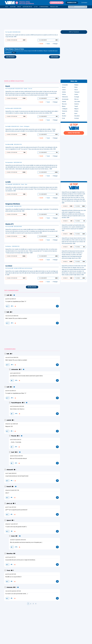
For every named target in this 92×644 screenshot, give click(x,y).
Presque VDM (54, 7)
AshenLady (10, 587)
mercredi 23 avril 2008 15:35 (12, 316)
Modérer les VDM (72, 3)
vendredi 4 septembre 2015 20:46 (18, 540)
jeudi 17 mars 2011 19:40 (11, 507)
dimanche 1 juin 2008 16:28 (12, 424)
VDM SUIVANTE (54, 57)
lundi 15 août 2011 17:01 (10, 557)
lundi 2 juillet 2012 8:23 (15, 373)
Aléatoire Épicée (27, 7)
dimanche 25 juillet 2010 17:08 (12, 490)
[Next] (36, 604)
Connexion (84, 3)
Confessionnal (44, 7)
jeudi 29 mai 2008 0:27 (11, 299)
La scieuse (9, 266)
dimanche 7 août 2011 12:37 (12, 524)
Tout (7, 7)
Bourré (8, 86)
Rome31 (9, 487)
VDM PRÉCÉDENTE (10, 57)
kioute (13, 536)
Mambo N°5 (9, 224)
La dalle (8, 182)
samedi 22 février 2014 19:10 (16, 456)
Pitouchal (14, 436)
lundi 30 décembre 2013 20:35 (17, 406)
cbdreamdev (15, 370)
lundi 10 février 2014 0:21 (16, 440)
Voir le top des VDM (74, 133)
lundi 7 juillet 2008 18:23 (11, 473)
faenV (13, 452)
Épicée (19, 7)
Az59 (8, 295)
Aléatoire (13, 7)
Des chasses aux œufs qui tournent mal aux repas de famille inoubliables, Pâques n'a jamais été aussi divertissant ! (31, 51)
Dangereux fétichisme (13, 204)
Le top (36, 7)
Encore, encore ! (32, 287)
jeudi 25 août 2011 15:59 (11, 574)
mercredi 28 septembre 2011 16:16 (13, 591)
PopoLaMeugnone (16, 403)
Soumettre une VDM (57, 3)
